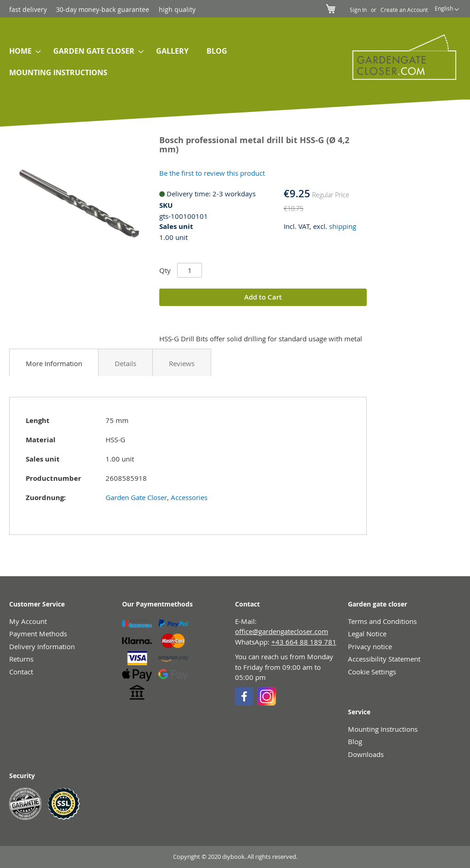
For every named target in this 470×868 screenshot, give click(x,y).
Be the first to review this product (212, 173)
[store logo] (400, 57)
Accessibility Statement (384, 659)
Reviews (182, 363)
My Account (28, 621)
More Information (54, 363)
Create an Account (404, 10)
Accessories (189, 497)
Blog (355, 741)
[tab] (54, 362)
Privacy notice (370, 646)
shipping (343, 226)
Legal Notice (367, 634)
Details (126, 363)
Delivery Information (42, 646)
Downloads (366, 754)
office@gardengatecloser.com (282, 631)
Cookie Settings (372, 672)
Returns (21, 659)
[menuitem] (22, 51)
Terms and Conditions (382, 621)
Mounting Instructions (383, 729)
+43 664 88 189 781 (304, 642)
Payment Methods (38, 634)
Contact (21, 672)
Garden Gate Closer (136, 497)
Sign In (358, 10)
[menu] (165, 62)
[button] (447, 10)
